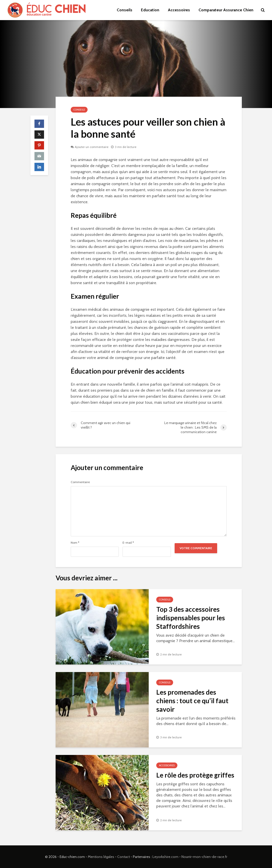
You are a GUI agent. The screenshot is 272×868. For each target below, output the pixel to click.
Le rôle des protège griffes (195, 775)
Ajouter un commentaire (92, 147)
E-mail (128, 543)
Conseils (125, 10)
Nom (75, 543)
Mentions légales (101, 857)
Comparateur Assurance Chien (226, 10)
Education (150, 10)
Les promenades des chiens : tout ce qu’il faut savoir (192, 701)
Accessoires (179, 10)
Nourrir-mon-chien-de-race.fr (204, 857)
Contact (124, 857)
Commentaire (80, 482)
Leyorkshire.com (165, 857)
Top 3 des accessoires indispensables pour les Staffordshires (191, 618)
